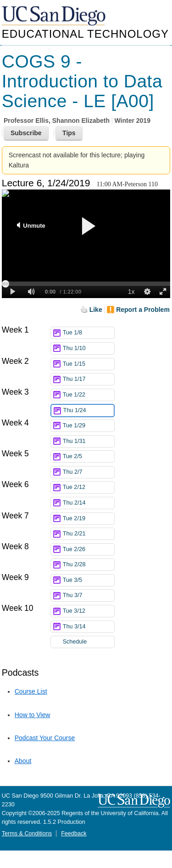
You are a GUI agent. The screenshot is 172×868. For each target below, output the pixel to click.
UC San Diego (55, 16)
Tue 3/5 (89, 580)
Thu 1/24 (89, 411)
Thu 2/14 (89, 503)
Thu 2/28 (89, 565)
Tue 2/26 (89, 549)
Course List (31, 691)
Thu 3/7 (89, 595)
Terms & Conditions (27, 834)
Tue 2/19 (89, 519)
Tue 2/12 (89, 487)
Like (96, 310)
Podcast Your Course (45, 738)
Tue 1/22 (89, 395)
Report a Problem (143, 310)
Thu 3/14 (89, 627)
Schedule (75, 642)
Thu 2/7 (89, 472)
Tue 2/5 (89, 457)
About (23, 761)
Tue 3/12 (89, 611)
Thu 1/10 (89, 348)
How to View (33, 715)
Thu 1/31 (89, 441)
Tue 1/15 (89, 364)
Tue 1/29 (89, 426)
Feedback (74, 834)
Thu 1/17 (89, 379)
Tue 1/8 (89, 333)
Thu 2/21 (89, 534)
